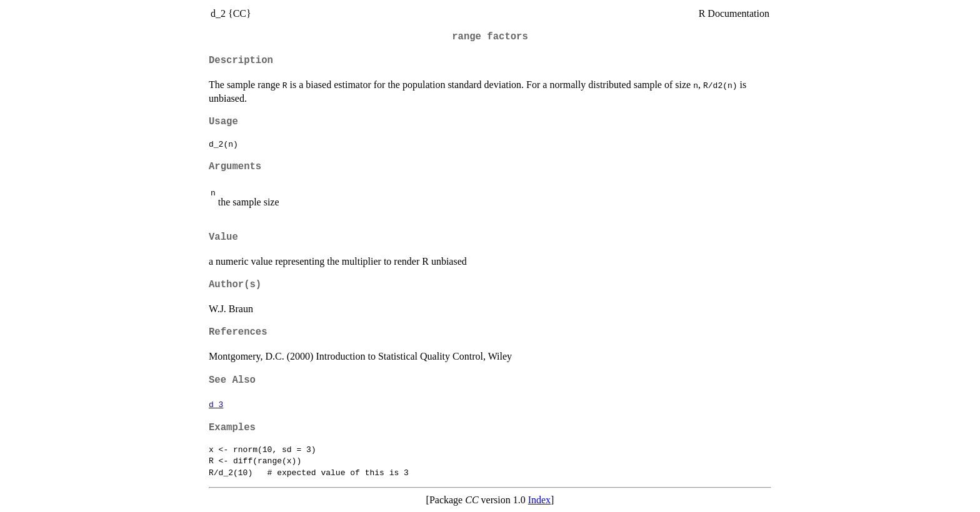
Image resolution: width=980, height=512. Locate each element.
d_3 (216, 404)
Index (539, 500)
